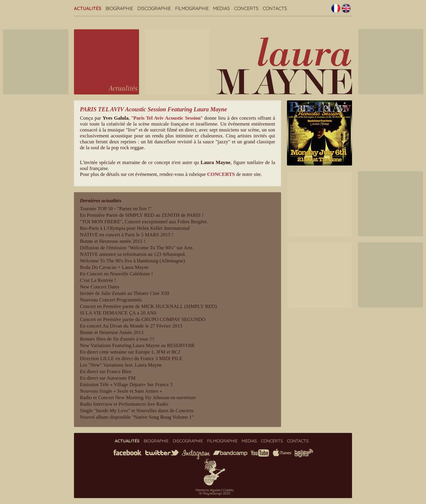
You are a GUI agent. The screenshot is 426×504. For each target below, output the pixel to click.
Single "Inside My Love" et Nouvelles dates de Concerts (137, 411)
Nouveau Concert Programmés (111, 300)
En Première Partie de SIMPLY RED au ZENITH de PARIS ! (142, 215)
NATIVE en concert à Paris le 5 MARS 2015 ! (127, 235)
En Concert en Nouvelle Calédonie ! (116, 274)
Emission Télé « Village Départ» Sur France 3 (126, 385)
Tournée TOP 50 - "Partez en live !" (116, 209)
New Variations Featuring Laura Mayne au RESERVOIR (137, 345)
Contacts (275, 8)
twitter (162, 453)
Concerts (246, 8)
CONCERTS (221, 174)
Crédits (228, 490)
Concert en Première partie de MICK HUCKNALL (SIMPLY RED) (148, 306)
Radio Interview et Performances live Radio (124, 404)
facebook (128, 452)
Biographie (119, 8)
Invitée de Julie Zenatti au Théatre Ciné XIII (125, 293)
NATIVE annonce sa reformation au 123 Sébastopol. (133, 254)
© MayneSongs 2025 (215, 493)
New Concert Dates (100, 287)
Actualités (88, 8)
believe (304, 453)
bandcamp (230, 453)
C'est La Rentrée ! (98, 280)
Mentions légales (208, 490)
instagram (196, 455)
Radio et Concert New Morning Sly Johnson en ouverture (138, 398)
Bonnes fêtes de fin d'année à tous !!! (117, 339)
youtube (260, 453)
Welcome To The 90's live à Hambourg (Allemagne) (132, 261)
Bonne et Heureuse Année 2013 (112, 332)
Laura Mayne (284, 66)
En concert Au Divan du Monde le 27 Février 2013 (131, 326)
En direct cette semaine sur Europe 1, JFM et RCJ (130, 352)
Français (336, 8)
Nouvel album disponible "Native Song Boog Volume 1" (137, 417)
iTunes (282, 453)
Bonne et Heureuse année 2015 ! (113, 241)
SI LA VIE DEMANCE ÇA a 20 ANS (118, 313)
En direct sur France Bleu (106, 371)
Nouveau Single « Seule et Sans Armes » (121, 391)
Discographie (154, 8)
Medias (221, 8)
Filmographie (192, 8)
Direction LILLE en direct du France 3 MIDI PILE (131, 358)
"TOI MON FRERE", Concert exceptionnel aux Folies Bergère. (144, 222)
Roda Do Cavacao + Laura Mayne (114, 267)
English (346, 8)
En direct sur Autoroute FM (108, 378)
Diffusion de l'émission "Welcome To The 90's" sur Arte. (137, 248)
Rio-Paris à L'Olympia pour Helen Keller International (135, 228)
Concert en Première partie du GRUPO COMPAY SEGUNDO (143, 319)
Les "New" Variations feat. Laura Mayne (121, 365)
